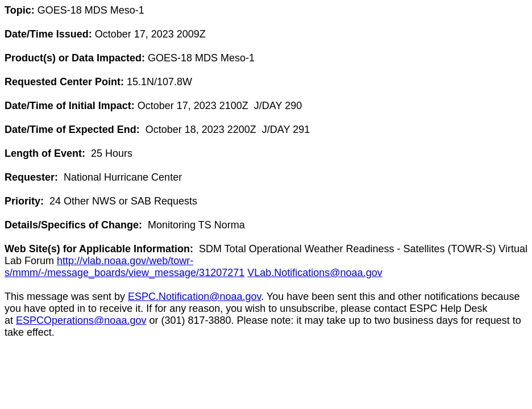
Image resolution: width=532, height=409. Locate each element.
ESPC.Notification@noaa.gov (194, 297)
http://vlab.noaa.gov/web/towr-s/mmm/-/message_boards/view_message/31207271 (124, 267)
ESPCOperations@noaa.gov (81, 320)
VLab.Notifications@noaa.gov (315, 273)
